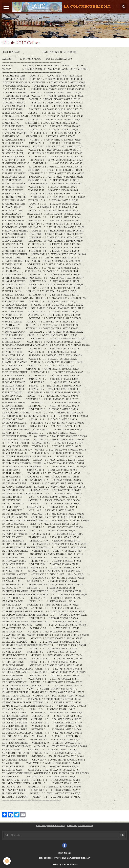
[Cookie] (7, 861)
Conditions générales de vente (80, 826)
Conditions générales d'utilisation (50, 826)
